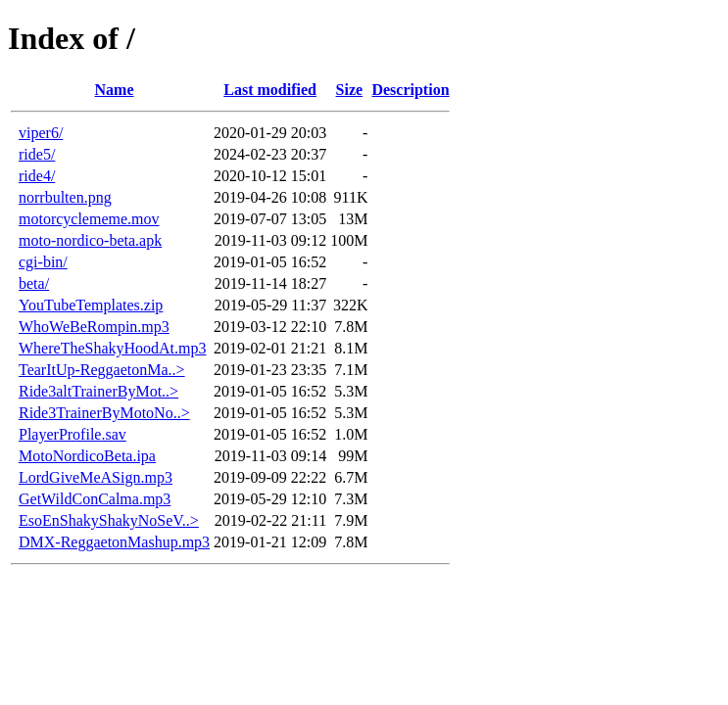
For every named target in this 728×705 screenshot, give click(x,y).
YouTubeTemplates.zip (91, 305)
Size (350, 90)
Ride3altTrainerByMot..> (98, 391)
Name (115, 90)
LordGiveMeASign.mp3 (96, 477)
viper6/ (41, 133)
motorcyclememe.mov (89, 219)
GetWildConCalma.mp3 (95, 499)
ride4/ (37, 176)
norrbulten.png (65, 197)
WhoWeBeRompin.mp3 (94, 327)
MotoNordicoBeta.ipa (87, 456)
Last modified (270, 90)
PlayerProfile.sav (73, 434)
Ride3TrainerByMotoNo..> (104, 413)
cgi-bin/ (43, 262)
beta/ (34, 283)
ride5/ (37, 154)
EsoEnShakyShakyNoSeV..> (109, 520)
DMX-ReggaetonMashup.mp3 (114, 542)
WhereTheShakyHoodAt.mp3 (113, 348)
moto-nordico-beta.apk (90, 240)
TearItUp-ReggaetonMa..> (102, 370)
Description (410, 90)
